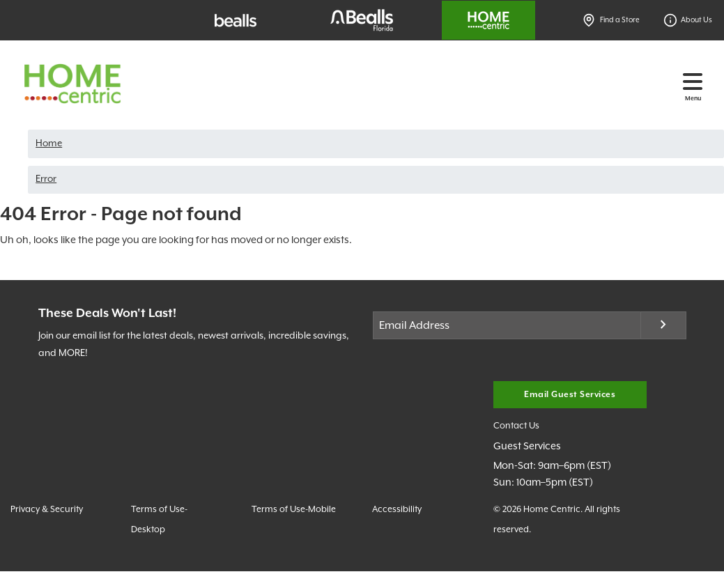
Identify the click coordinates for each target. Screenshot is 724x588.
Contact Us (516, 426)
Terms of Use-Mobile (294, 510)
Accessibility (397, 510)
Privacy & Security (47, 510)
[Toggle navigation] (693, 82)
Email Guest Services (570, 395)
